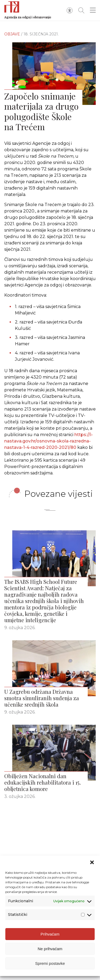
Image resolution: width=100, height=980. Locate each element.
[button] (92, 862)
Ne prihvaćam (50, 949)
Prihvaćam (50, 934)
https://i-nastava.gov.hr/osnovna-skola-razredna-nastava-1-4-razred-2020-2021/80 (49, 442)
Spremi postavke (50, 963)
